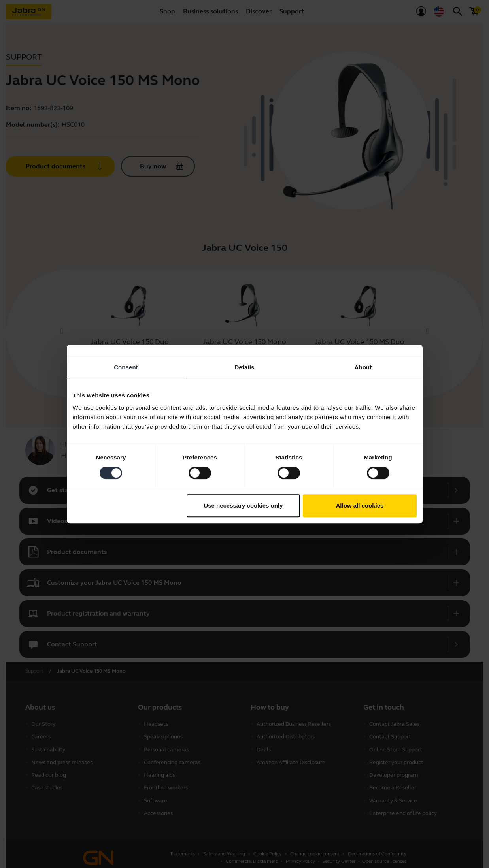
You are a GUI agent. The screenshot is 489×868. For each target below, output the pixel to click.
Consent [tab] (126, 367)
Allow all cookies (360, 506)
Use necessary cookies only (243, 506)
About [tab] (363, 367)
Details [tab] (245, 367)
